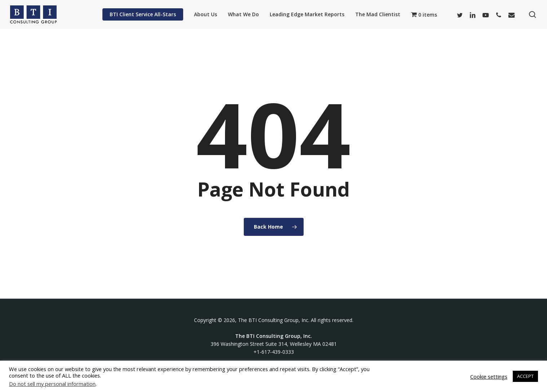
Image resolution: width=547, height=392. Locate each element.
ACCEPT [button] (525, 376)
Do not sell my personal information (52, 384)
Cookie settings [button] (489, 376)
